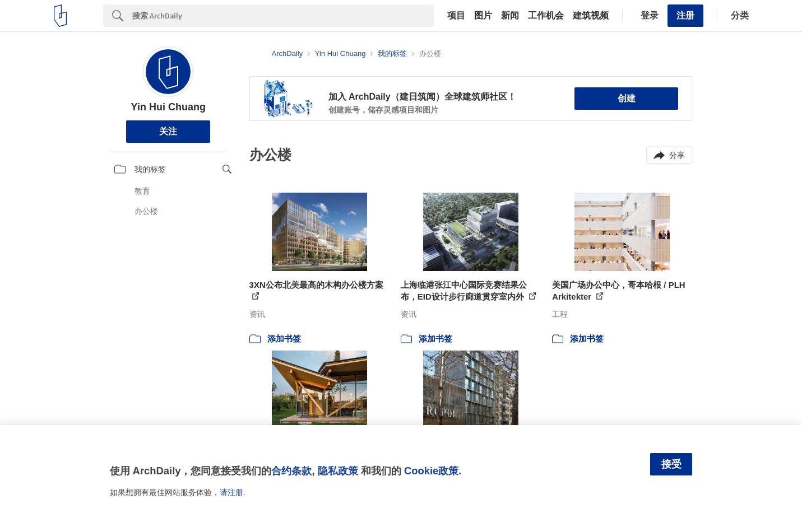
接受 (671, 464)
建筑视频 (591, 16)
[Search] (283, 16)
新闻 (510, 16)
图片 (483, 16)
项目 (456, 16)
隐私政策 (338, 471)
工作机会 (546, 16)
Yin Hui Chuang (168, 107)
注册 (685, 15)
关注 (168, 131)
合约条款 (291, 471)
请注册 (231, 492)
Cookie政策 (431, 471)
